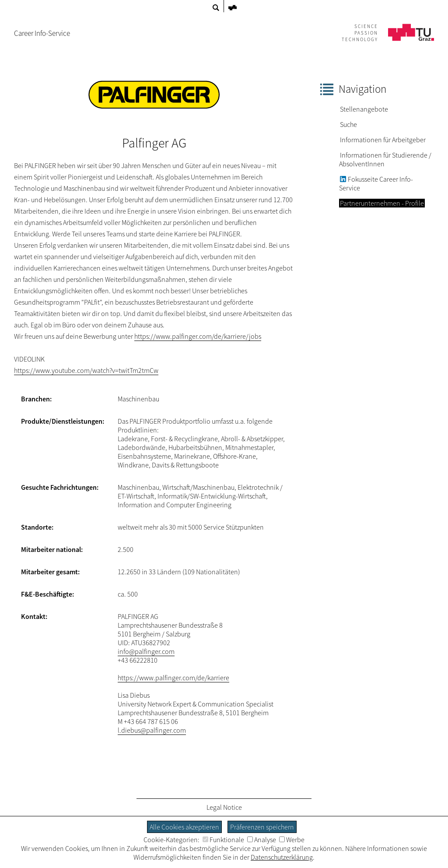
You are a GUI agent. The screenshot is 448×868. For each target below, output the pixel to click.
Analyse (262, 840)
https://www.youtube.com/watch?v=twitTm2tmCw (86, 370)
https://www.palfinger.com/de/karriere (173, 678)
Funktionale (223, 840)
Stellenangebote (364, 109)
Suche (348, 124)
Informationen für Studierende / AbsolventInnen (385, 159)
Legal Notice (224, 807)
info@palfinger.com (146, 651)
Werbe (292, 840)
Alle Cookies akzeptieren (184, 827)
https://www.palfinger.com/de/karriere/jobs (198, 336)
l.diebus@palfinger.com (152, 730)
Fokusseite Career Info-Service (376, 184)
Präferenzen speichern (262, 827)
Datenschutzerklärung (282, 857)
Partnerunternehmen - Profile (382, 203)
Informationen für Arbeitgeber (383, 140)
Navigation (362, 89)
